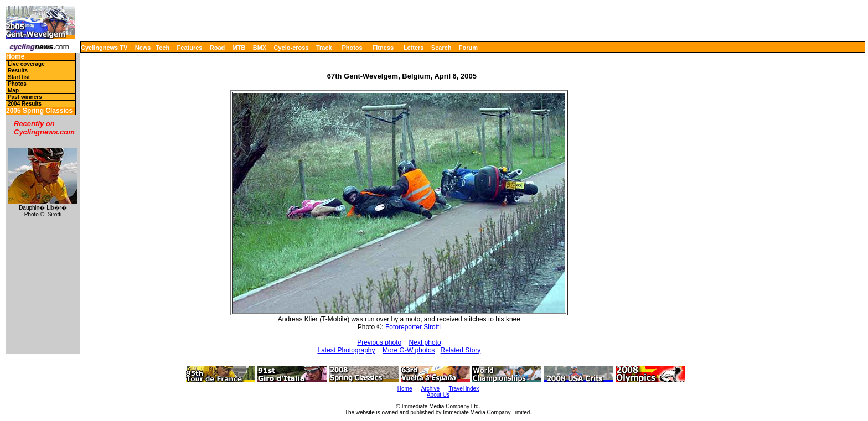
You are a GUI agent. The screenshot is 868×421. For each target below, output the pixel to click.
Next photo (425, 342)
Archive (430, 389)
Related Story (461, 350)
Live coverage (26, 64)
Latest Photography (346, 350)
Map (13, 90)
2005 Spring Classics (39, 111)
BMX (260, 48)
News (143, 48)
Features (190, 48)
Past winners (25, 97)
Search (441, 48)
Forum (468, 48)
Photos (352, 48)
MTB (239, 48)
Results (18, 71)
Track (324, 48)
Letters (414, 48)
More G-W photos (409, 350)
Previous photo (379, 342)
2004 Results (25, 104)
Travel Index (464, 389)
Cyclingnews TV (104, 48)
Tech (162, 48)
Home (15, 57)
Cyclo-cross (291, 48)
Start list (19, 77)
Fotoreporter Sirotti (413, 327)
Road (218, 48)
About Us (438, 395)
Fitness (383, 48)
